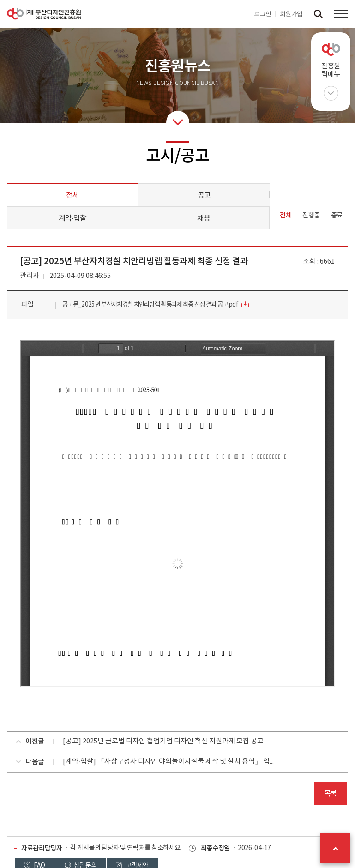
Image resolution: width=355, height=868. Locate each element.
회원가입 (291, 14)
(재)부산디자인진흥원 (44, 14)
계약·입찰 (72, 218)
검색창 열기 (318, 14)
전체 (72, 195)
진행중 (311, 216)
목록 (330, 794)
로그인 (263, 14)
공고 (204, 195)
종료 (337, 216)
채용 (204, 218)
